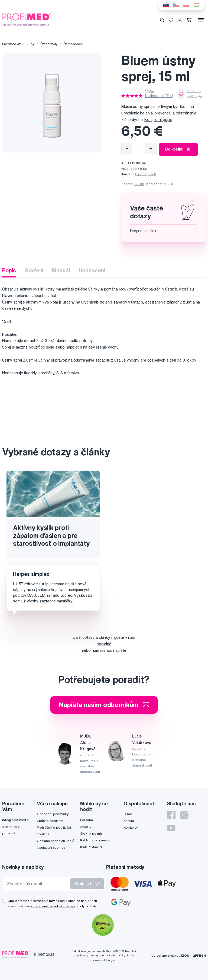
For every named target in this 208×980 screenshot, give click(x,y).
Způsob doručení (50, 821)
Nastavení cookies (51, 847)
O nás (128, 814)
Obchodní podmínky (53, 814)
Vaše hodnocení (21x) (159, 94)
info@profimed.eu (16, 820)
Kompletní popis (158, 120)
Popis (9, 270)
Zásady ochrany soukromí (95, 955)
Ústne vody (49, 44)
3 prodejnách (146, 174)
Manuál (61, 270)
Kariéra (129, 821)
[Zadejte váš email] (37, 884)
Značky (86, 827)
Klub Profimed (91, 847)
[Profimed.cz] (27, 20)
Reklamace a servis (95, 840)
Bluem (139, 184)
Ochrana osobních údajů (56, 841)
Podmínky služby (123, 955)
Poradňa (87, 820)
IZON (185, 955)
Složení (34, 270)
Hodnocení (92, 270)
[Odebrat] (127, 149)
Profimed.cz (11, 44)
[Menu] (201, 20)
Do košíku (178, 149)
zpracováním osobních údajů (53, 906)
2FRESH (199, 955)
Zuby (30, 44)
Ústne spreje (73, 44)
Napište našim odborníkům (104, 705)
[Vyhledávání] (162, 20)
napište (120, 650)
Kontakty (131, 827)
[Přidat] (151, 149)
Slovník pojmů (91, 833)
